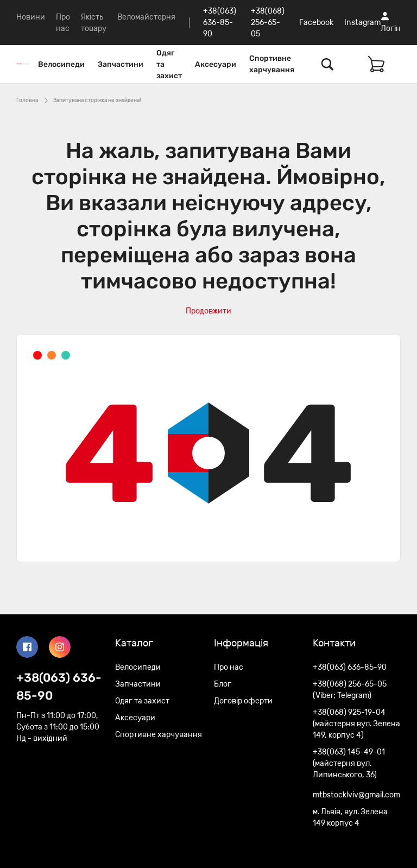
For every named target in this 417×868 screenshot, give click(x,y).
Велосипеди (61, 64)
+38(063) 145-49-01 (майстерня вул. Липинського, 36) (349, 763)
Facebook (316, 23)
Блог (223, 684)
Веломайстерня (146, 17)
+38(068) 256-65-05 (268, 23)
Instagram (362, 23)
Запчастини (121, 64)
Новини (31, 17)
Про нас (229, 667)
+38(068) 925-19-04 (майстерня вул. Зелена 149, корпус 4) (356, 724)
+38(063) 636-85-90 (220, 23)
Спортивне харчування (272, 64)
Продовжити (208, 311)
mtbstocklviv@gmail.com (356, 795)
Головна (27, 100)
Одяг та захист (169, 64)
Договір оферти (243, 701)
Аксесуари (216, 64)
